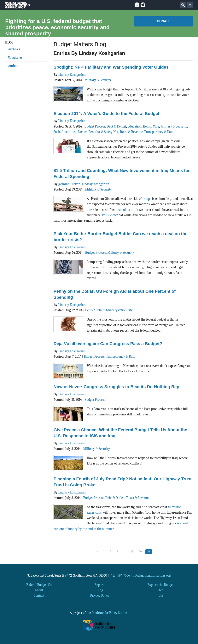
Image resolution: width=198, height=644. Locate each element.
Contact (39, 596)
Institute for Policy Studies (110, 613)
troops (147, 199)
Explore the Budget (160, 585)
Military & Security (98, 80)
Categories (15, 57)
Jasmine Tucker (69, 184)
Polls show (109, 215)
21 (149, 552)
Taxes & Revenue (131, 132)
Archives (14, 49)
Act (161, 590)
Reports (100, 585)
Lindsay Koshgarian (72, 75)
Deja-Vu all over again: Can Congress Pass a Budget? (108, 344)
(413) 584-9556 (120, 575)
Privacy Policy (100, 596)
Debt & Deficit (116, 126)
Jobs (160, 596)
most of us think (127, 210)
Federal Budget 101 (39, 585)
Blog (100, 590)
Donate (163, 21)
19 (132, 552)
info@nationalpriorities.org (152, 575)
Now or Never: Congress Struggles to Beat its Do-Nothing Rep (116, 387)
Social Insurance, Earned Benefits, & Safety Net (86, 132)
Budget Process (95, 126)
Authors (14, 66)
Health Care (151, 126)
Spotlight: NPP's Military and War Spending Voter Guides (111, 67)
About (39, 590)
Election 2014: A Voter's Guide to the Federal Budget (106, 114)
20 (140, 552)
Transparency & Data (159, 132)
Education (134, 126)
